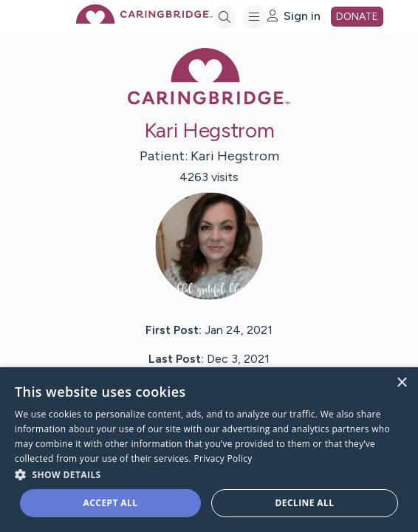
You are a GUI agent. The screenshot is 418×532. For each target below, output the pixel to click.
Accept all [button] (111, 503)
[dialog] (209, 450)
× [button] (401, 383)
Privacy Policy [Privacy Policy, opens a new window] (223, 458)
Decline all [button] (305, 503)
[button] (209, 474)
